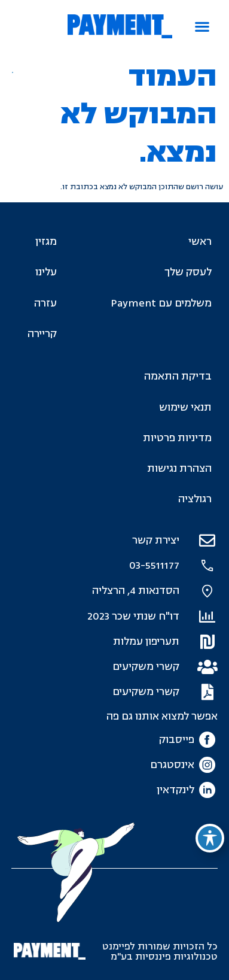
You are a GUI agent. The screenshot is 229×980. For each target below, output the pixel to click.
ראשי (200, 242)
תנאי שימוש (185, 407)
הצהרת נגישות (179, 468)
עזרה (45, 303)
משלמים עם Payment (161, 303)
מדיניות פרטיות (177, 438)
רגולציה (195, 499)
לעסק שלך (188, 272)
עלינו (46, 272)
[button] (202, 27)
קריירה (42, 334)
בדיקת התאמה (178, 376)
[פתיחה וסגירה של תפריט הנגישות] (210, 838)
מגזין (46, 242)
